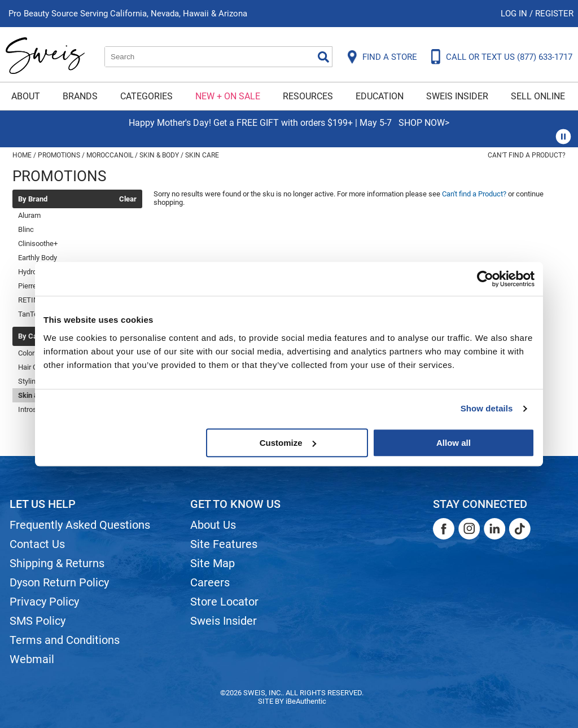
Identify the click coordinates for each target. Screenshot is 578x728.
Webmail (32, 659)
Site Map (213, 563)
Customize (288, 443)
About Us (213, 525)
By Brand (33, 199)
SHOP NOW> (424, 123)
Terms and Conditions (65, 640)
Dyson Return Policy (59, 582)
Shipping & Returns (57, 563)
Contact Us (37, 544)
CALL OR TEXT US (509, 57)
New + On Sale (228, 96)
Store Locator (224, 602)
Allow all (454, 443)
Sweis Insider (457, 96)
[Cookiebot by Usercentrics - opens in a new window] (485, 279)
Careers (210, 582)
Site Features (224, 544)
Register (554, 14)
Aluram (29, 215)
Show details (487, 408)
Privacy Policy (44, 602)
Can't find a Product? (527, 155)
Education (380, 96)
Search (323, 57)
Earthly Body (38, 258)
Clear (128, 199)
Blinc (26, 229)
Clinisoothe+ (38, 244)
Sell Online (538, 96)
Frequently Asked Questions (80, 525)
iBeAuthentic (306, 701)
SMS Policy (38, 621)
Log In (515, 14)
